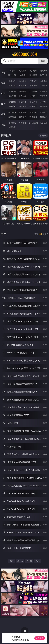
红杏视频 (44, 123)
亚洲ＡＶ (12, 81)
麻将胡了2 (12, 75)
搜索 (43, 61)
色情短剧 (12, 127)
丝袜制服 (23, 85)
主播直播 (33, 85)
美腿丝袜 (12, 106)
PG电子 (12, 71)
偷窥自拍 (12, 102)
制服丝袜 (12, 96)
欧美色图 (33, 102)
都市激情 (12, 112)
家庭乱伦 (23, 112)
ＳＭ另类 (44, 85)
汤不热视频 (33, 123)
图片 (3, 104)
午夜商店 (12, 123)
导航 (3, 125)
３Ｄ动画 (44, 81)
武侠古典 (44, 112)
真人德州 (23, 71)
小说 (3, 114)
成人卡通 (33, 91)
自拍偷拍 (23, 81)
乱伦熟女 (33, 96)
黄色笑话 (33, 117)
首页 (11, 561)
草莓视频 (23, 123)
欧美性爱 (44, 91)
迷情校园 (12, 117)
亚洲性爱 (12, 91)
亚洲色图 (23, 102)
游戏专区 (44, 71)
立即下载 (40, 638)
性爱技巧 (44, 117)
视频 (3, 83)
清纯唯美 (23, 106)
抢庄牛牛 (44, 75)
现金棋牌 (33, 75)
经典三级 (23, 96)
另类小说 (23, 117)
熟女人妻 (12, 85)
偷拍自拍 (23, 91)
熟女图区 (33, 106)
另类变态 (44, 96)
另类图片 (44, 106)
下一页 (29, 561)
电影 (3, 93)
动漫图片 (44, 102)
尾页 (38, 561)
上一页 (20, 561)
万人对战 (33, 71)
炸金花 (23, 75)
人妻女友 (33, 112)
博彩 (3, 72)
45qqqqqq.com (24, 54)
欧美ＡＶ (33, 81)
